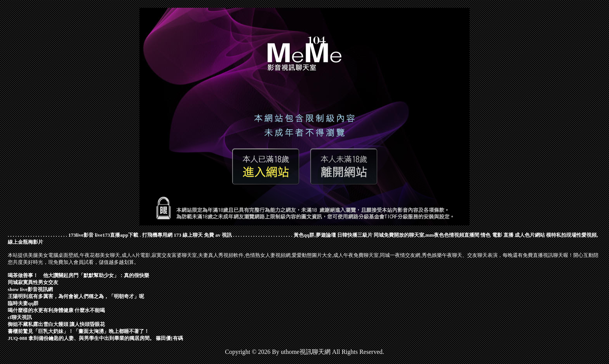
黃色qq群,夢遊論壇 (315, 235)
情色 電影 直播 (497, 235)
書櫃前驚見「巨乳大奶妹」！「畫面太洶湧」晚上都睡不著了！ (78, 331)
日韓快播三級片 (355, 235)
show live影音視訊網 (30, 289)
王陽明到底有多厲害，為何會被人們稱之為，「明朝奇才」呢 (76, 296)
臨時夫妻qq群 (23, 303)
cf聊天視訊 (20, 317)
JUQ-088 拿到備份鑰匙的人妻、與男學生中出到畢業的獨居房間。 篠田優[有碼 (95, 338)
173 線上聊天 (188, 235)
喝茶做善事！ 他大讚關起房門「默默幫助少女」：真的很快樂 (78, 275)
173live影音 (81, 235)
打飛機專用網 (157, 235)
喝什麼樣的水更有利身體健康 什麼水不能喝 (56, 310)
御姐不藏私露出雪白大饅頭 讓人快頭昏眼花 (56, 324)
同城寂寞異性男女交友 (33, 282)
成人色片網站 (530, 235)
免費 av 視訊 (218, 235)
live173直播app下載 (117, 235)
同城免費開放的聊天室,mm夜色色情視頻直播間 (426, 235)
